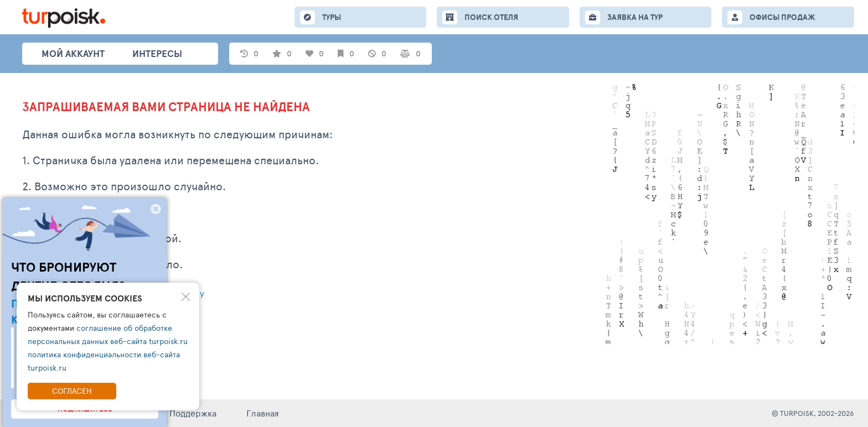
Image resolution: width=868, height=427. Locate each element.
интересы (157, 53)
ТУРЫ (332, 17)
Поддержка (193, 413)
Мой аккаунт (73, 53)
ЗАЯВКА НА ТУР (635, 17)
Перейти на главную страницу (91, 324)
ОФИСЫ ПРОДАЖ (782, 17)
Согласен (72, 391)
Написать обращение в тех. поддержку (113, 295)
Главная (263, 413)
